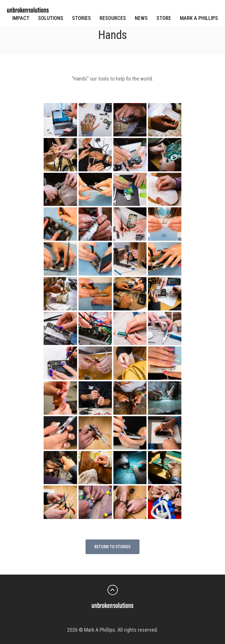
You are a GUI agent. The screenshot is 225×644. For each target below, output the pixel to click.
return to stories (112, 547)
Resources (113, 18)
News (141, 18)
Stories (81, 18)
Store (164, 18)
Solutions (51, 18)
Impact (21, 18)
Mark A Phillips (199, 18)
